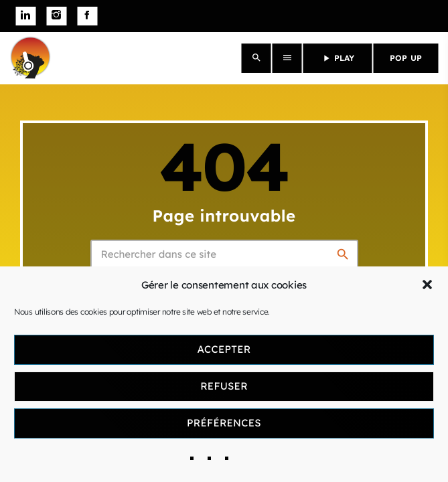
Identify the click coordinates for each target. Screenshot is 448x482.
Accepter (224, 349)
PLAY (338, 58)
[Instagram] (56, 16)
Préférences (224, 423)
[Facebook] (87, 16)
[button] (427, 285)
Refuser (224, 386)
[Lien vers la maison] (30, 58)
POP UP (406, 58)
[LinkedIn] (25, 16)
